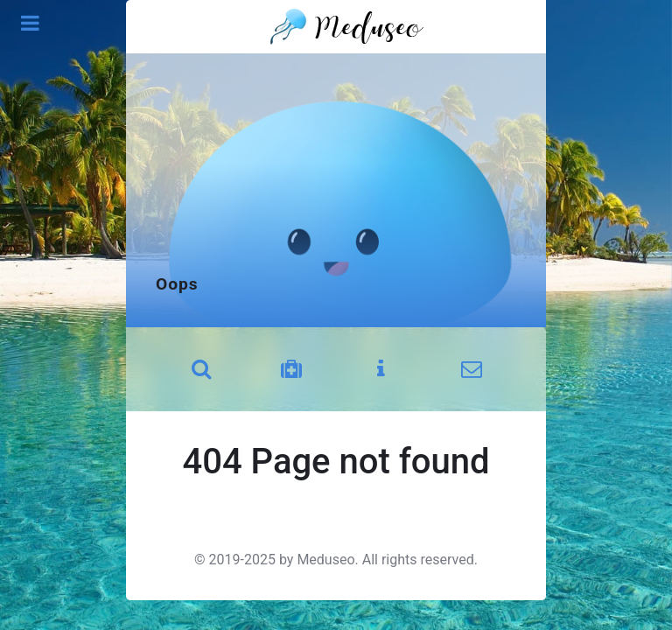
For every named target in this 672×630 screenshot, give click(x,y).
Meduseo (325, 560)
